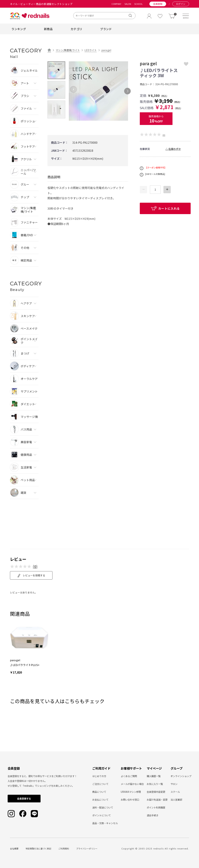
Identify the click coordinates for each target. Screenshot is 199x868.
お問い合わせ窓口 (130, 800)
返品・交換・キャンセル (105, 823)
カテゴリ (76, 29)
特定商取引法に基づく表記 (38, 848)
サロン (174, 784)
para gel (106, 50)
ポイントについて (102, 815)
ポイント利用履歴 (156, 807)
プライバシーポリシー (87, 848)
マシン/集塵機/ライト (68, 50)
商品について (99, 792)
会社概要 (14, 848)
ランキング (19, 29)
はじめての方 (99, 776)
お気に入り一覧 (155, 784)
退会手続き (152, 815)
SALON (128, 4)
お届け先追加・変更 (157, 800)
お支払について (100, 800)
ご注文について (100, 784)
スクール (175, 792)
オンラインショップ (181, 776)
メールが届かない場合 (132, 784)
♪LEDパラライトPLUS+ (25, 665)
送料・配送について (103, 807)
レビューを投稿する (31, 575)
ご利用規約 (64, 848)
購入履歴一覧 (154, 776)
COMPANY (116, 4)
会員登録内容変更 (156, 792)
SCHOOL (138, 4)
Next (127, 91)
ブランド (106, 29)
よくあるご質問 (129, 776)
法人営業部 (176, 800)
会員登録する (24, 799)
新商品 (48, 29)
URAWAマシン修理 (131, 792)
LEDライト (91, 50)
